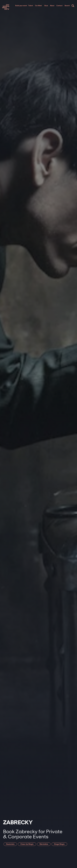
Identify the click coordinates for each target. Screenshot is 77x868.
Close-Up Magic (27, 844)
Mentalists (44, 844)
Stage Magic (59, 844)
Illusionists (10, 844)
